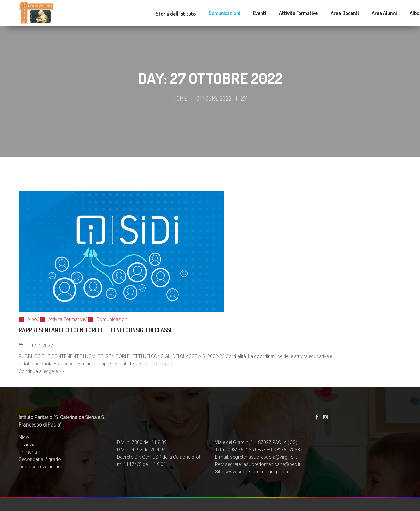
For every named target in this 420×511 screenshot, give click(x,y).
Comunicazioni (112, 319)
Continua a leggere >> (41, 371)
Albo (32, 319)
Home (180, 98)
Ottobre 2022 (214, 98)
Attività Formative (67, 319)
